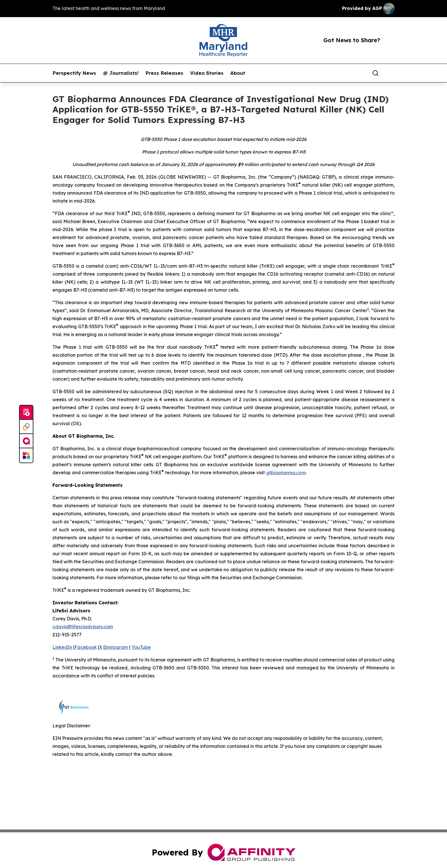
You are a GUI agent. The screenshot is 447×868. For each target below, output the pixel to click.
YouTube (141, 647)
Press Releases (164, 73)
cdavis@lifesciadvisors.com (83, 627)
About (238, 73)
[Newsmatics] (26, 455)
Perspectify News (74, 73)
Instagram (116, 647)
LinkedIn (62, 647)
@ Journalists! (121, 73)
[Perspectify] (26, 427)
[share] (391, 73)
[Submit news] (26, 413)
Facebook (86, 647)
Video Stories (207, 73)
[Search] (375, 73)
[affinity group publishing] (26, 441)
